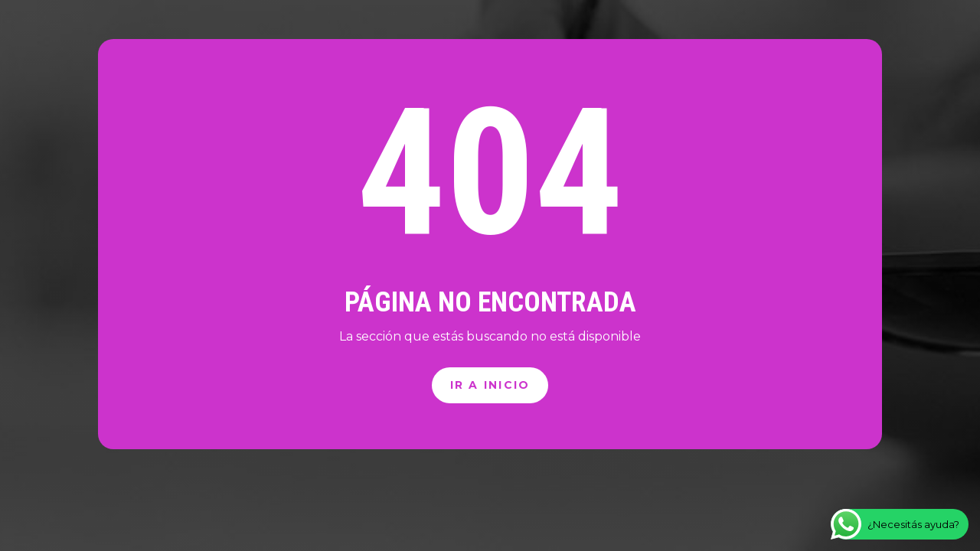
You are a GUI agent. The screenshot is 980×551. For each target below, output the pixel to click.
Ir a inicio (490, 385)
